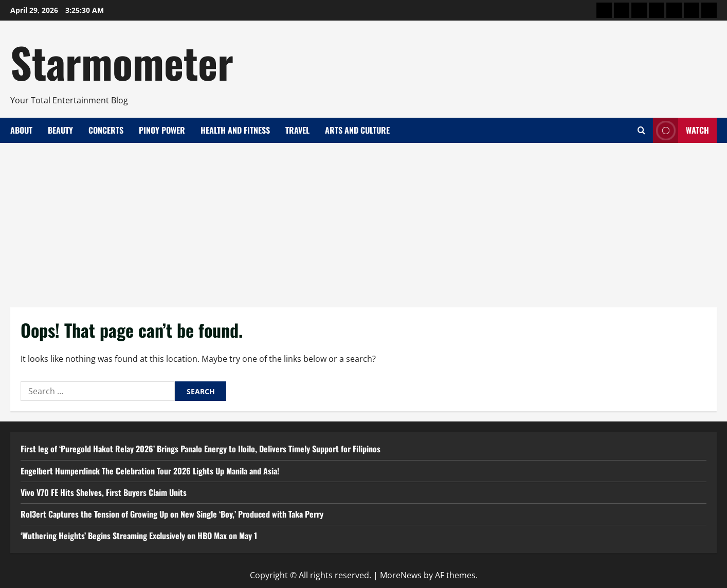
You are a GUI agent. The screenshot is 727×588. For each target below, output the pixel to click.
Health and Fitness (235, 130)
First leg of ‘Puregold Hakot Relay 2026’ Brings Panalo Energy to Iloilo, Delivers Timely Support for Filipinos (201, 449)
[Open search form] (641, 130)
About (21, 130)
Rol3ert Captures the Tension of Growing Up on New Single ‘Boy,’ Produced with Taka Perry (172, 514)
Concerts (106, 130)
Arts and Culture (357, 130)
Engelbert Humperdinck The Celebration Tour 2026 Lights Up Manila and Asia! (150, 471)
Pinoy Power (162, 130)
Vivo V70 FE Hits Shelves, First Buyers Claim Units (104, 492)
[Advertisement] (364, 220)
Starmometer (122, 62)
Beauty (60, 130)
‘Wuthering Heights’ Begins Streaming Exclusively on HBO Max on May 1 (139, 536)
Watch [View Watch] (681, 130)
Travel (297, 130)
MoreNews (401, 575)
